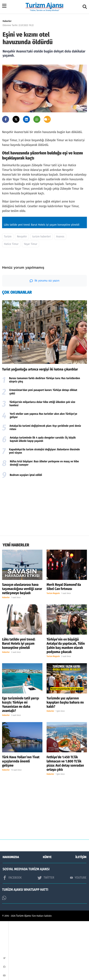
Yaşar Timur (31, 303)
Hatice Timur (11, 303)
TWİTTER (46, 937)
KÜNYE (47, 916)
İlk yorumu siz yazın (45, 340)
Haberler (7, 21)
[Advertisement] (44, 567)
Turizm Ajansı (24, 975)
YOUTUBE (78, 936)
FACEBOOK (12, 937)
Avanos (60, 295)
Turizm (8, 295)
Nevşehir (22, 295)
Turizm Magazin (53, 652)
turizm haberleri (42, 295)
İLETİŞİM (81, 916)
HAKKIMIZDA (11, 916)
